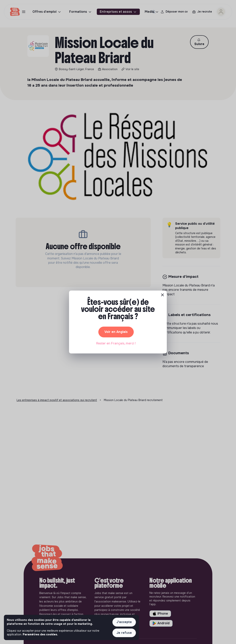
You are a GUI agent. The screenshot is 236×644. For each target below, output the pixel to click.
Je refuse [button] (124, 633)
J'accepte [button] (124, 622)
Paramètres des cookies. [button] (40, 634)
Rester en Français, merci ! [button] (116, 343)
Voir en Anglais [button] (116, 332)
